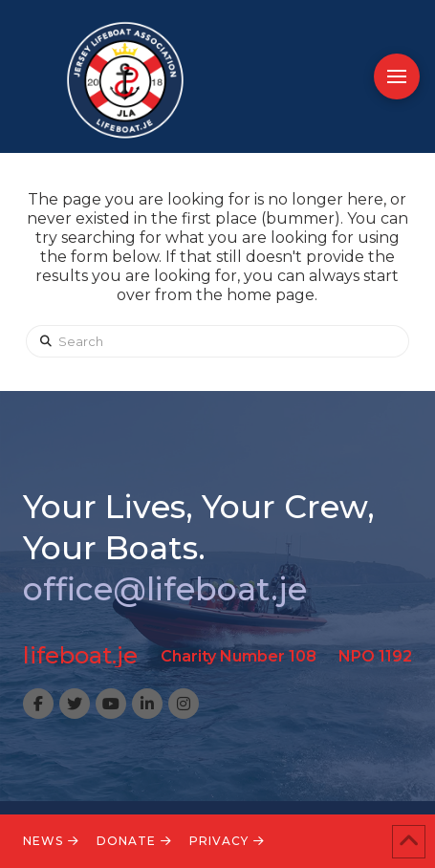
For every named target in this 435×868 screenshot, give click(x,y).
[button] (397, 76)
